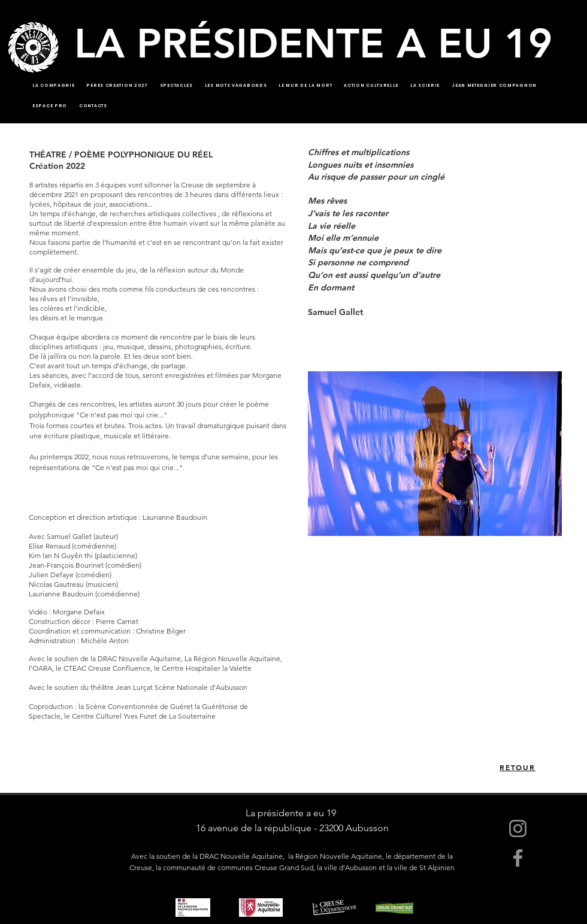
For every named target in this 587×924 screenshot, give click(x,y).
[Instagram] (518, 828)
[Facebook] (518, 858)
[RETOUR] (518, 767)
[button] (435, 454)
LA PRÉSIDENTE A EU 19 (313, 43)
